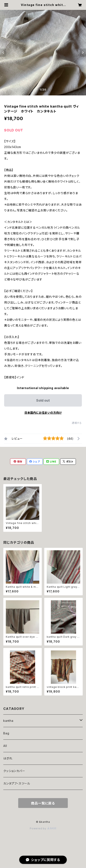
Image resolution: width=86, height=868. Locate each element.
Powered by (43, 828)
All (5, 746)
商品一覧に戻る (43, 803)
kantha (8, 721)
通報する (77, 423)
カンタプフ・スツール (17, 783)
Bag (6, 733)
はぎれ (8, 758)
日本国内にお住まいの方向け (43, 413)
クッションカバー (14, 771)
